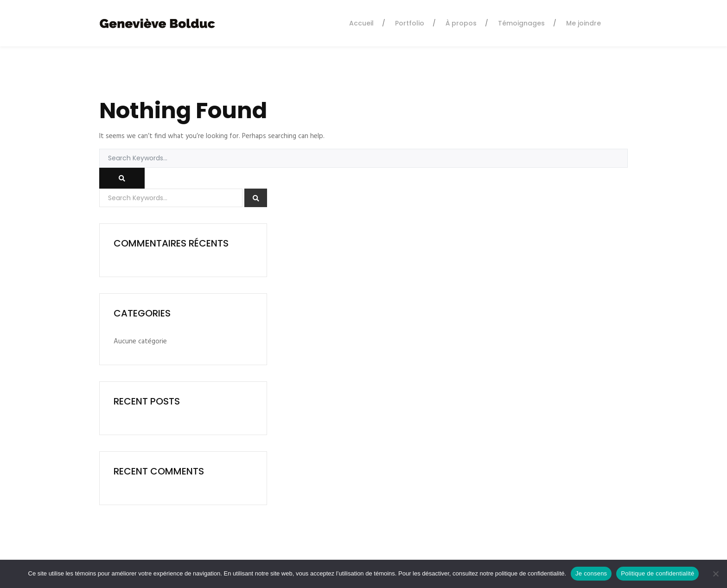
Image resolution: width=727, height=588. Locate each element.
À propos (461, 23)
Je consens (591, 573)
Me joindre (584, 23)
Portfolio (410, 23)
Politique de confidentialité (657, 573)
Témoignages (521, 23)
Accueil (361, 23)
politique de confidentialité (530, 573)
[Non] (715, 574)
